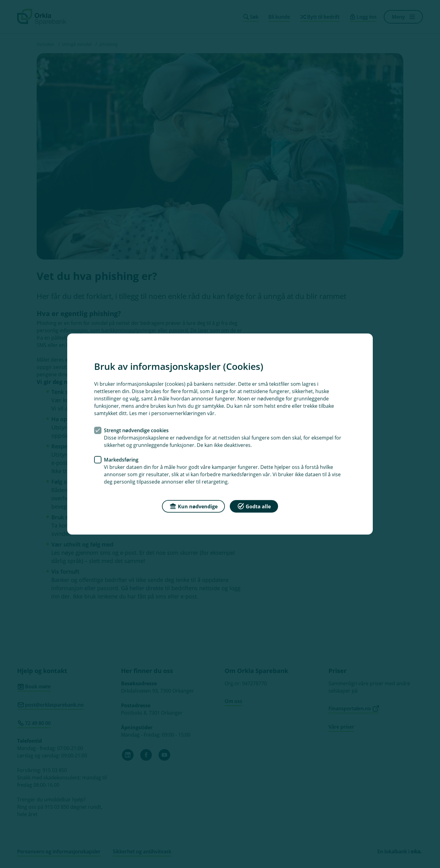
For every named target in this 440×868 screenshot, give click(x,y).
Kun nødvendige (193, 506)
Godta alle (254, 506)
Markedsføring (121, 460)
